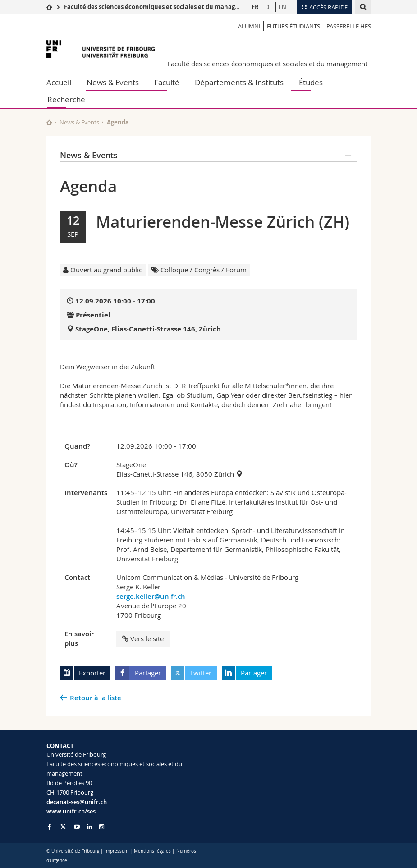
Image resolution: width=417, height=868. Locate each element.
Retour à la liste (96, 698)
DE (269, 7)
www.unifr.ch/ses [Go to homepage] (71, 811)
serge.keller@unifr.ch (151, 596)
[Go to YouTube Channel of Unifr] (77, 827)
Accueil (59, 82)
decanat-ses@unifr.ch (77, 802)
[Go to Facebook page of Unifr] (49, 827)
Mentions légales (152, 851)
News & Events (113, 82)
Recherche (66, 99)
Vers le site (143, 638)
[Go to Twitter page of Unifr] (63, 827)
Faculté (167, 82)
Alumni (249, 26)
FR (255, 7)
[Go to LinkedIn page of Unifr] (89, 827)
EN (282, 7)
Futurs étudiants (293, 26)
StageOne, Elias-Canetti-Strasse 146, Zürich (148, 329)
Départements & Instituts (239, 82)
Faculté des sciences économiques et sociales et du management (159, 7)
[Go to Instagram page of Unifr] (102, 827)
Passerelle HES (349, 26)
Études (311, 82)
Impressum (117, 851)
